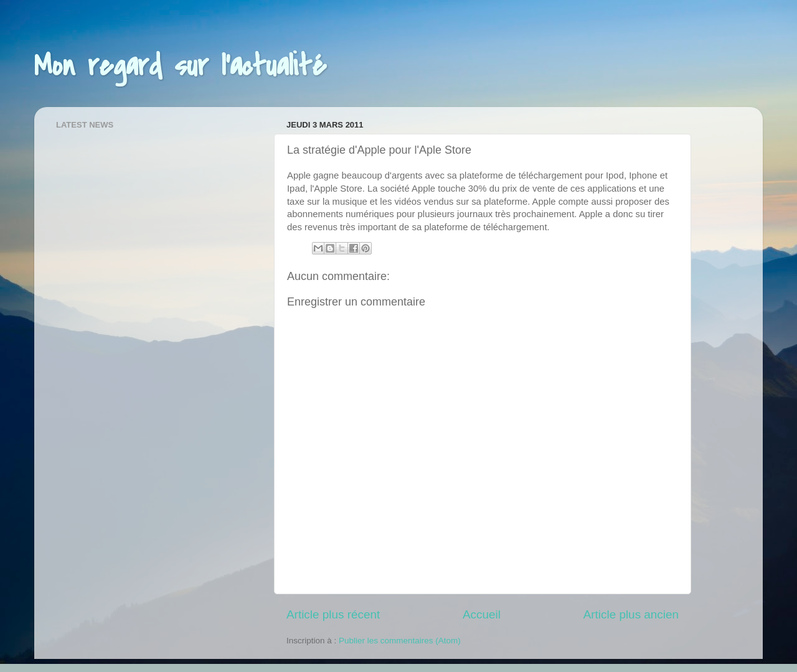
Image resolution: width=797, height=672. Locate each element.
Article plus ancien (631, 614)
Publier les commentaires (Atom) (400, 641)
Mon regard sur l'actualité (180, 66)
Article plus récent (333, 614)
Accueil (482, 614)
